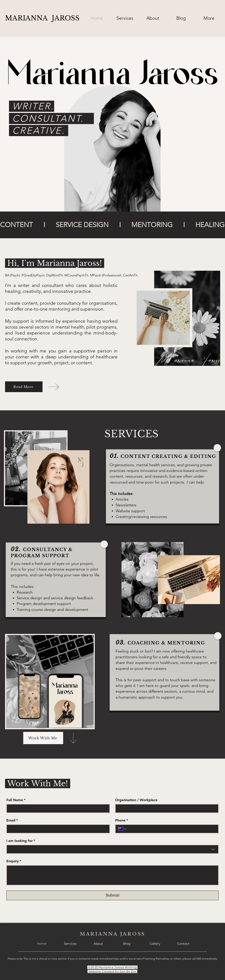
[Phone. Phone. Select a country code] (123, 829)
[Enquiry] (112, 875)
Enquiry (14, 861)
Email (12, 820)
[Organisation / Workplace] (166, 808)
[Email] (57, 829)
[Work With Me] (43, 738)
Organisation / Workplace (136, 800)
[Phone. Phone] (171, 829)
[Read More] (24, 387)
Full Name (16, 800)
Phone (121, 820)
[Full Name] (57, 808)
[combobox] (112, 849)
